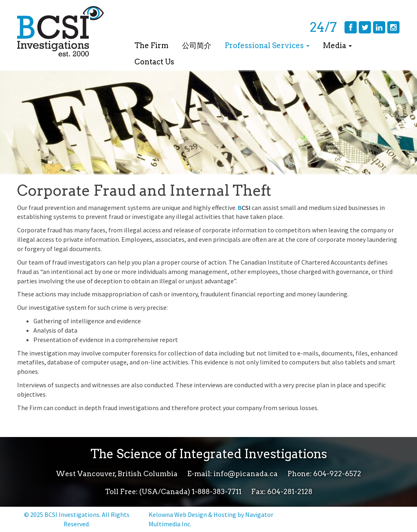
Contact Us (154, 62)
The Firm (151, 45)
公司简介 (197, 45)
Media (337, 45)
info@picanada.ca (246, 474)
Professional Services (267, 45)
